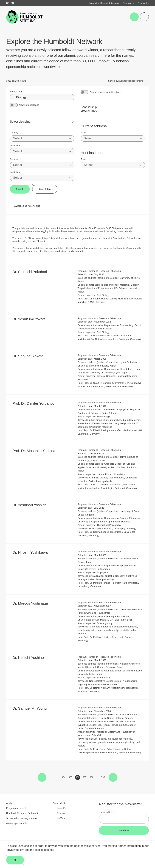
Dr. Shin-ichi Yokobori (32, 272)
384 (64, 778)
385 (71, 778)
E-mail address (107, 812)
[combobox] (42, 138)
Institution (15, 146)
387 (85, 778)
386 (78, 778)
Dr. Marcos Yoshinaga (33, 603)
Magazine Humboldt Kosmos (104, 3)
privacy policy (15, 850)
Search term (16, 92)
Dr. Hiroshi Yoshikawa (32, 552)
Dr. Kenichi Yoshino (30, 658)
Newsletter (143, 3)
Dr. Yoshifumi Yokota (31, 319)
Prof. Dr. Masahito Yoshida (36, 451)
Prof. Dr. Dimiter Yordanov (36, 403)
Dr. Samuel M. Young (32, 708)
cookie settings (45, 850)
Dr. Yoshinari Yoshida (32, 505)
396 (103, 778)
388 (92, 778)
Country (14, 133)
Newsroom (128, 3)
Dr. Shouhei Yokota (30, 356)
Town (83, 133)
